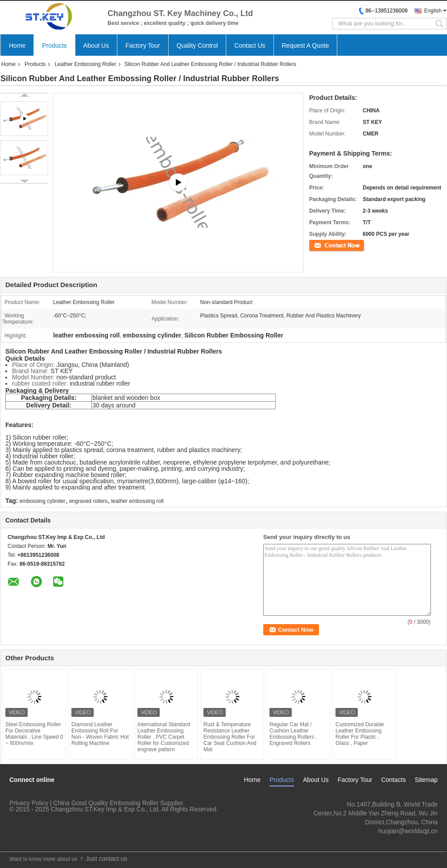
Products (54, 45)
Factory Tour (143, 45)
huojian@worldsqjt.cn (408, 831)
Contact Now (325, 245)
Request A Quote (306, 45)
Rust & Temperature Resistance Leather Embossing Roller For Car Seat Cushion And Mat (230, 737)
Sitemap (426, 780)
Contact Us (250, 45)
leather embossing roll (137, 501)
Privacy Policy (29, 803)
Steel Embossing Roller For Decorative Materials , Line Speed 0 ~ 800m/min (34, 734)
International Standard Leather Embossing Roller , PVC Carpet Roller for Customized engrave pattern (164, 737)
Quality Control (197, 45)
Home (17, 45)
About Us (96, 45)
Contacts (393, 780)
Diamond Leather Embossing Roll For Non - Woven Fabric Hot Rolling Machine (100, 734)
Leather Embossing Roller (85, 64)
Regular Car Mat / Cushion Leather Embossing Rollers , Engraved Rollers (293, 734)
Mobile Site (19, 839)
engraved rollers (88, 501)
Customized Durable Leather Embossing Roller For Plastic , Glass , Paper (360, 734)
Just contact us (106, 859)
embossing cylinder (43, 501)
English (433, 11)
